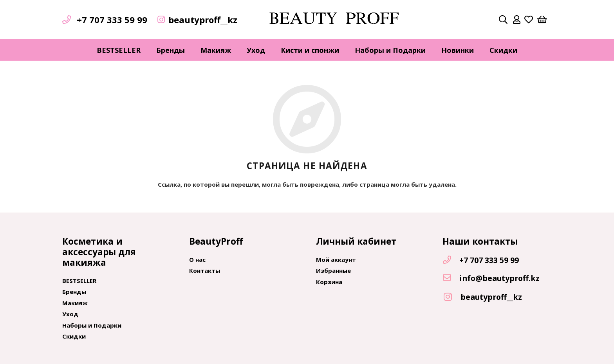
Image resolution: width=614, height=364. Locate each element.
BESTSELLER (79, 281)
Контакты (205, 270)
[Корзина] (542, 20)
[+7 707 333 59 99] (451, 260)
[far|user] (517, 20)
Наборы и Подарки (92, 325)
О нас (197, 259)
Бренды (74, 292)
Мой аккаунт (336, 259)
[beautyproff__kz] (451, 297)
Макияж (75, 303)
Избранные (333, 270)
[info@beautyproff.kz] (451, 278)
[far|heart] (529, 20)
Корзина (329, 282)
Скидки (74, 336)
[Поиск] (503, 20)
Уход (70, 314)
